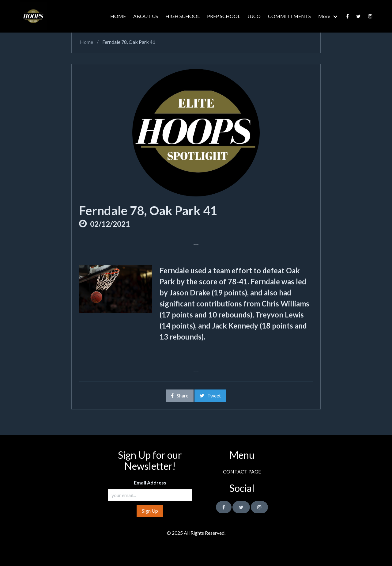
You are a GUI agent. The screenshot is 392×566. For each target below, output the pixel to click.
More (324, 16)
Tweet (210, 395)
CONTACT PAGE (242, 471)
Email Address (150, 482)
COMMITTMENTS (289, 16)
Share (180, 395)
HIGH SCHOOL (183, 16)
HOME (118, 16)
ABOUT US (146, 16)
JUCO (254, 16)
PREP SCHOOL (224, 16)
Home (86, 42)
